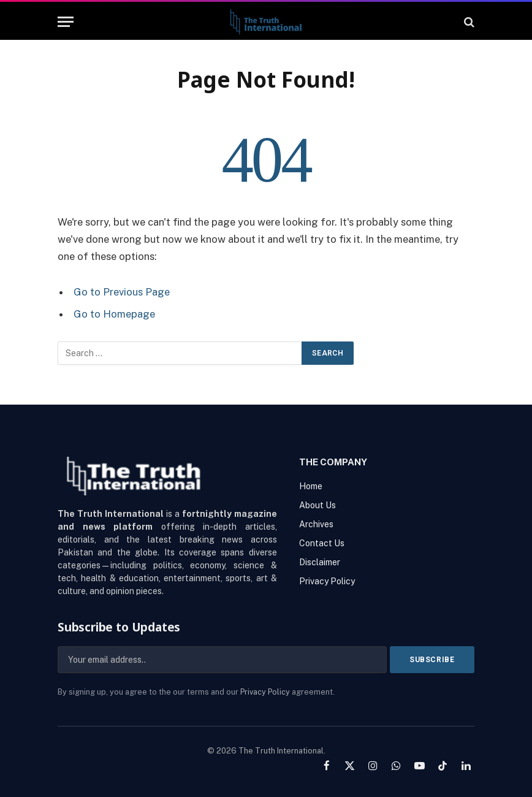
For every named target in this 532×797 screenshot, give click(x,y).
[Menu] (66, 22)
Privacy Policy (265, 691)
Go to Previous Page (122, 292)
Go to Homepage (114, 314)
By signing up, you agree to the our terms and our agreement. (196, 691)
